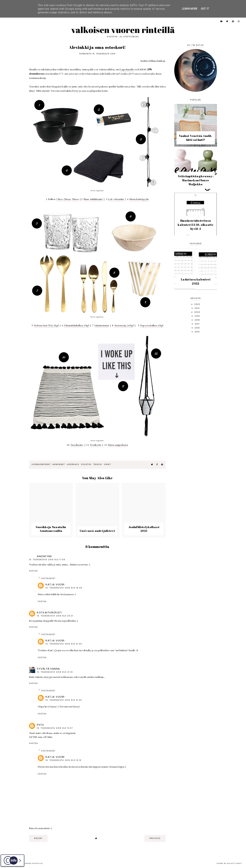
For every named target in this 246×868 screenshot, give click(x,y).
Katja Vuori (55, 584)
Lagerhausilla (127, 69)
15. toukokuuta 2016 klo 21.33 (64, 700)
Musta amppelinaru (118, 445)
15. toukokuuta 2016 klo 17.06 (47, 560)
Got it (205, 9)
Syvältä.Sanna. (49, 669)
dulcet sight (235, 863)
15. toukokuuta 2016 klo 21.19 (55, 672)
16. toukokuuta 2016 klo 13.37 (55, 728)
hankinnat (59, 464)
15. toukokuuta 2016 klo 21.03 (64, 644)
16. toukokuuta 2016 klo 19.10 (64, 760)
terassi (98, 464)
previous (155, 838)
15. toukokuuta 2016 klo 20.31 (55, 616)
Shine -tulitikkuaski (93, 199)
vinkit (107, 464)
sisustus (86, 464)
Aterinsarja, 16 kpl (124, 325)
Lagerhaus (73, 464)
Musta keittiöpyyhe (139, 199)
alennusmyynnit (41, 464)
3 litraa (75, 199)
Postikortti (96, 445)
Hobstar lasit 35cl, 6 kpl (46, 325)
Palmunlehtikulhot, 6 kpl (77, 325)
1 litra (59, 199)
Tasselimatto (77, 445)
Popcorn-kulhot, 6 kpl (152, 325)
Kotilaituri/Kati (49, 612)
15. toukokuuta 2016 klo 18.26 (64, 588)
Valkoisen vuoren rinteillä (123, 30)
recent (38, 838)
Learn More (190, 9)
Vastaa (33, 571)
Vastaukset (48, 578)
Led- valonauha (116, 199)
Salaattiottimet (102, 325)
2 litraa (67, 199)
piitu (40, 725)
